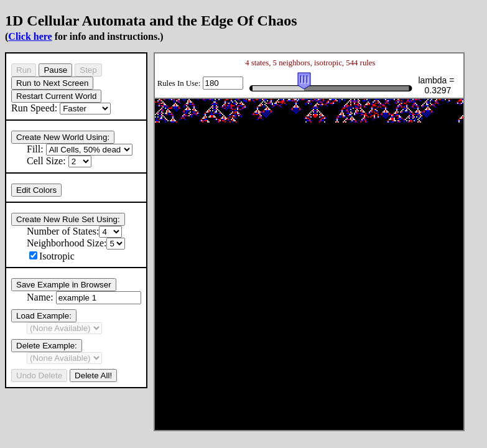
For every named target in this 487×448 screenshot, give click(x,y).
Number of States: (74, 231)
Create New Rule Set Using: (68, 219)
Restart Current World (56, 96)
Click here (30, 36)
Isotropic (52, 256)
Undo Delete (39, 376)
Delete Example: (47, 346)
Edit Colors (36, 190)
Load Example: (44, 316)
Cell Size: (59, 161)
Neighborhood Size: (76, 243)
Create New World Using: (63, 137)
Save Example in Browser (64, 285)
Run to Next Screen (52, 83)
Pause (55, 70)
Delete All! (93, 376)
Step (88, 70)
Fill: (80, 149)
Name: (84, 297)
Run (24, 70)
